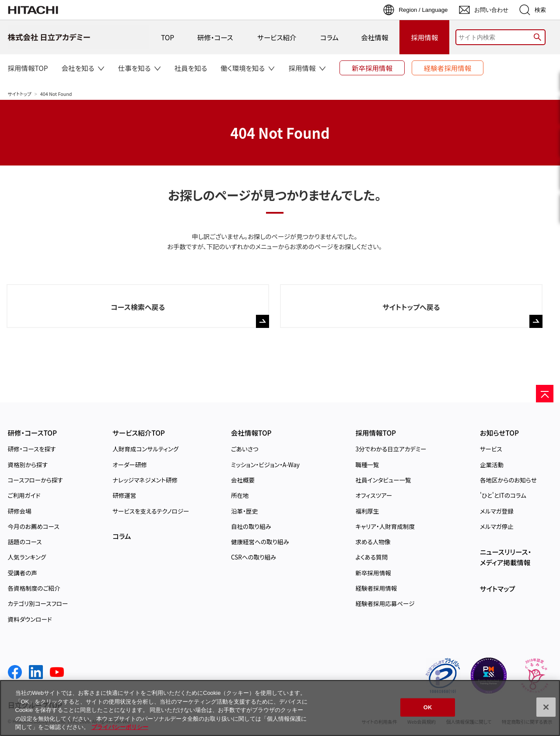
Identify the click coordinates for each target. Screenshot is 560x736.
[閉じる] (546, 707)
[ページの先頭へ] (545, 394)
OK (428, 707)
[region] (280, 708)
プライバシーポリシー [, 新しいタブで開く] (120, 727)
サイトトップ (20, 94)
